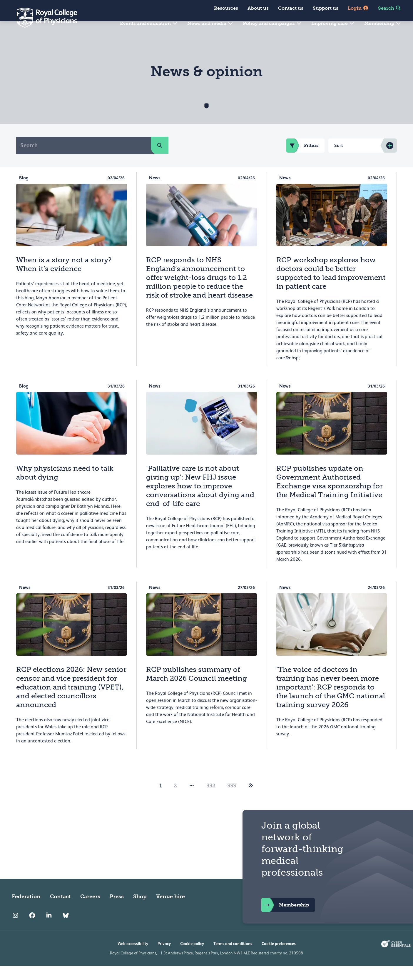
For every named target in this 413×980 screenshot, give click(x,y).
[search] (160, 159)
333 (232, 800)
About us (258, 8)
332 (211, 800)
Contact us (291, 8)
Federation (26, 911)
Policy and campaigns (272, 23)
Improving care (333, 23)
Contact (60, 911)
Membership (383, 23)
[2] (251, 800)
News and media (210, 23)
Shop (140, 911)
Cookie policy (192, 958)
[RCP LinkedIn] (49, 929)
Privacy (164, 958)
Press (117, 911)
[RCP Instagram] (15, 929)
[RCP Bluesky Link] (66, 929)
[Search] (84, 159)
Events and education (149, 23)
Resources (226, 8)
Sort (339, 160)
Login (358, 8)
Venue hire (170, 911)
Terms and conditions (233, 958)
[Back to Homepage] (43, 18)
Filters (302, 160)
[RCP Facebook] (32, 929)
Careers (90, 911)
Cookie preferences (279, 958)
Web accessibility (133, 958)
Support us (326, 8)
